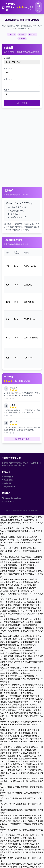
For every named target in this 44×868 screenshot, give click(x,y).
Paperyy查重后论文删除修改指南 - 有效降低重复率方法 (22, 788)
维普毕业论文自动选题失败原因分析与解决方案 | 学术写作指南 (21, 680)
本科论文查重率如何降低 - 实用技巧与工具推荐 (20, 844)
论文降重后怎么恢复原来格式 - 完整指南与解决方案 (22, 764)
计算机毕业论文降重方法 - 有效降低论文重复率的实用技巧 (22, 825)
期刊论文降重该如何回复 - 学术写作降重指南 (19, 625)
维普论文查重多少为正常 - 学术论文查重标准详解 (21, 670)
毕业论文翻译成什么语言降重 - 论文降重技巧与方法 (22, 835)
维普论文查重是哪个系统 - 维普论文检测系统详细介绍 (22, 831)
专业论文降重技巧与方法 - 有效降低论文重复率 (20, 847)
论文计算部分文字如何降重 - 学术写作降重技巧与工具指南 (22, 717)
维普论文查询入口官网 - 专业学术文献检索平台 (20, 736)
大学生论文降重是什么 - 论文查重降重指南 (18, 645)
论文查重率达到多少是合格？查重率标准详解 (19, 520)
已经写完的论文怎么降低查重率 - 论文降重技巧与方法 (22, 805)
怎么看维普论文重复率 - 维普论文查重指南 (18, 838)
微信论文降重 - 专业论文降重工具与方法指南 (19, 599)
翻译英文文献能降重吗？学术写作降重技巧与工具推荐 (22, 575)
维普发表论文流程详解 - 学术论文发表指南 (18, 841)
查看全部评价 (22, 439)
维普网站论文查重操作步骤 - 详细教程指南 (18, 750)
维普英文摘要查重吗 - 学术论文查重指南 (17, 568)
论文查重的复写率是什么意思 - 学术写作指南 (19, 705)
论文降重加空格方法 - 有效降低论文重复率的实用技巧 (22, 743)
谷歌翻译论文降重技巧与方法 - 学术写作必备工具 (21, 611)
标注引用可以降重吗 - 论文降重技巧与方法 (18, 693)
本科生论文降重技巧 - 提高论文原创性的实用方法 (21, 707)
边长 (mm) (8, 79)
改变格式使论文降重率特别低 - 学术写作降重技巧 (21, 739)
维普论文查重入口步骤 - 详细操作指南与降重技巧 (21, 722)
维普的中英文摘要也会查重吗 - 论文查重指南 (19, 579)
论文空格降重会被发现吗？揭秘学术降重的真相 (20, 668)
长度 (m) (7, 90)
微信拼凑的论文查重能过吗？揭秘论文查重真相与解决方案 (22, 615)
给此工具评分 (38, 7)
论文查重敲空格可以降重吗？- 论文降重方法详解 (20, 622)
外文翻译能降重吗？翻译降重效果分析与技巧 (19, 588)
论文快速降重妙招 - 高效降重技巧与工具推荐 (19, 537)
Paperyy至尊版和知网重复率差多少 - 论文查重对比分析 (22, 533)
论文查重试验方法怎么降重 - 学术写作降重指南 (20, 639)
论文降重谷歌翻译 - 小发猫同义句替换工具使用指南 (22, 571)
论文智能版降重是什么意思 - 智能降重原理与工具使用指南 (22, 811)
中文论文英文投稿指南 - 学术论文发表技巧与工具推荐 (22, 632)
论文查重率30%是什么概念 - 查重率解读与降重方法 (22, 850)
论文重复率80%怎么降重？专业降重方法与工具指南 (22, 699)
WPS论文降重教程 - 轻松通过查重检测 (16, 648)
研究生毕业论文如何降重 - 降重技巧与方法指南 (20, 696)
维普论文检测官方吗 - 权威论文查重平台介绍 (19, 759)
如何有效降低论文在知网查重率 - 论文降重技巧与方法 (22, 859)
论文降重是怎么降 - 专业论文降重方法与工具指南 (21, 608)
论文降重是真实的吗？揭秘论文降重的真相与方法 (21, 815)
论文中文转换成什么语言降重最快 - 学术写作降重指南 (22, 595)
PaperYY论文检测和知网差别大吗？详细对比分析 (21, 713)
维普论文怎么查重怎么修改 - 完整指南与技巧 (19, 676)
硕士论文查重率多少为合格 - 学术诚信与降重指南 (21, 602)
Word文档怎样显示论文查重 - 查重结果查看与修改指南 (21, 544)
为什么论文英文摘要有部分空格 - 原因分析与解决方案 (22, 800)
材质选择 (7, 58)
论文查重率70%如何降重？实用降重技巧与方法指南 (22, 747)
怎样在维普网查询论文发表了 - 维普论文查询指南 (21, 710)
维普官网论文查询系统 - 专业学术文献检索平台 (20, 562)
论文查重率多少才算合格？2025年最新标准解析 (20, 753)
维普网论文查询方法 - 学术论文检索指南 (17, 690)
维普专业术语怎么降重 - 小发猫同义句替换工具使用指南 (22, 854)
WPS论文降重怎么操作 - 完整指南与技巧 (17, 591)
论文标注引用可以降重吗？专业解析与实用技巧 (20, 650)
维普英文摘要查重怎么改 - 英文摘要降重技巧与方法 (22, 687)
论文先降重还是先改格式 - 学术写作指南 (17, 528)
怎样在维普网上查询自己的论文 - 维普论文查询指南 (22, 821)
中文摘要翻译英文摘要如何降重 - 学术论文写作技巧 (22, 656)
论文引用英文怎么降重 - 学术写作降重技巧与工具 (21, 818)
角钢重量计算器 (8, 480)
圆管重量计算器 (8, 477)
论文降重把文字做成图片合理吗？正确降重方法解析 (22, 864)
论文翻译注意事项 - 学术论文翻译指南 (16, 659)
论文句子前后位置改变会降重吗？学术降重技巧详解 (22, 778)
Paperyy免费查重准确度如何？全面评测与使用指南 (22, 770)
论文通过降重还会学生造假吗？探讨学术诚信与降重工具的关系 (22, 663)
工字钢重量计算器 (8, 487)
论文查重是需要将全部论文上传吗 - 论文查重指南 (21, 619)
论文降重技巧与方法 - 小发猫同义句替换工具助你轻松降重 (22, 774)
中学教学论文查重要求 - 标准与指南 (15, 673)
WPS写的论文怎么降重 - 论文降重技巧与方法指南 (21, 557)
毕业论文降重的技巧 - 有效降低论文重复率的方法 (21, 867)
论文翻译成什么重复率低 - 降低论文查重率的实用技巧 (22, 783)
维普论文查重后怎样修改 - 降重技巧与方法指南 (20, 605)
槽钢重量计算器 (8, 483)
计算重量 (22, 103)
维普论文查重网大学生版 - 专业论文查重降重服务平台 (22, 552)
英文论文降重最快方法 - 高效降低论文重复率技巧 (21, 540)
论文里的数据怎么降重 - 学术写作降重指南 (18, 548)
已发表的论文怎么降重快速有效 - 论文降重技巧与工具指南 (22, 726)
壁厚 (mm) (8, 68)
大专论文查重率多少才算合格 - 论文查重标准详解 (21, 761)
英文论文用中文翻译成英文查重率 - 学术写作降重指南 (22, 524)
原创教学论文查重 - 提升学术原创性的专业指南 (20, 730)
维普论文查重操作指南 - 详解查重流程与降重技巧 (21, 560)
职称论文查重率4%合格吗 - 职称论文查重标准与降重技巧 (21, 794)
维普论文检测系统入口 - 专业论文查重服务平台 (20, 767)
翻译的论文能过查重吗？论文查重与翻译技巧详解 (21, 636)
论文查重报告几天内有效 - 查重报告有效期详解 (20, 582)
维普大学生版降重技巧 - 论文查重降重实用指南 (20, 642)
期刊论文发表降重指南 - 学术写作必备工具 (18, 653)
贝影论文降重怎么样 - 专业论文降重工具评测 (19, 733)
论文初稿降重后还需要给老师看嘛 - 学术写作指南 (21, 702)
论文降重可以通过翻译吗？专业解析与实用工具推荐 (22, 685)
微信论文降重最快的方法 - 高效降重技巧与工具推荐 (22, 628)
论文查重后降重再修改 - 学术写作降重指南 (18, 565)
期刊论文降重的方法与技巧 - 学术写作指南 (18, 585)
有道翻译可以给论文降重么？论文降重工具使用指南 (22, 517)
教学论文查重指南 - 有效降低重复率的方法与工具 (21, 756)
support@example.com (13, 498)
